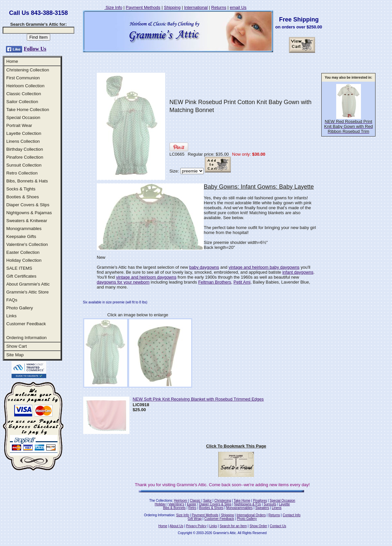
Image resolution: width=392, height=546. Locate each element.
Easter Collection (23, 252)
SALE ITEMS (19, 268)
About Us (177, 526)
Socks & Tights (21, 189)
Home (12, 61)
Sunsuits (270, 504)
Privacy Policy (196, 526)
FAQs (12, 300)
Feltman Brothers (215, 282)
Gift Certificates (21, 276)
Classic (195, 501)
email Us (238, 7)
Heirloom (181, 501)
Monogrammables (24, 229)
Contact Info (292, 515)
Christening (223, 501)
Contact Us (278, 526)
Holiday (160, 504)
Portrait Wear (19, 125)
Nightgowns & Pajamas (29, 213)
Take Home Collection (28, 110)
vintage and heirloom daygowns (146, 277)
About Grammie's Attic (28, 284)
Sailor (207, 501)
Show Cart (17, 346)
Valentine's (176, 504)
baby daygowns (204, 267)
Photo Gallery (20, 308)
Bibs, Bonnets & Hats (27, 181)
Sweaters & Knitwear (27, 221)
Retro (192, 508)
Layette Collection (24, 133)
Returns (219, 7)
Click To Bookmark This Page (236, 446)
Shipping (172, 7)
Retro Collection (22, 173)
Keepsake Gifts (21, 236)
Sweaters (262, 508)
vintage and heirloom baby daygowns (264, 267)
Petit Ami (242, 282)
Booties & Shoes (23, 197)
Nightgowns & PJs (248, 504)
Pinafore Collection (25, 157)
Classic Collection (24, 94)
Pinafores (260, 501)
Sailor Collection (22, 102)
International (196, 7)
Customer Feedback (26, 324)
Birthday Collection (25, 149)
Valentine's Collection (27, 244)
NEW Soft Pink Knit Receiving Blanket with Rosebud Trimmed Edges (198, 399)
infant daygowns (298, 272)
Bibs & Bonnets (174, 508)
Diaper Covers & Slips (28, 205)
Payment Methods (143, 7)
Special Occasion (23, 117)
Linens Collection (23, 141)
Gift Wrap (195, 519)
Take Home (242, 501)
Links (11, 316)
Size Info (113, 7)
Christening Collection (28, 70)
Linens (277, 508)
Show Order (258, 526)
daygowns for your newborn (123, 282)
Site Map (15, 355)
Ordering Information (26, 338)
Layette (285, 504)
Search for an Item (233, 526)
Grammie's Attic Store (27, 292)
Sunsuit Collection (24, 165)
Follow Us (35, 49)
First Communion (23, 78)
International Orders (251, 515)
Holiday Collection (24, 260)
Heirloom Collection (25, 86)
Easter (192, 504)
